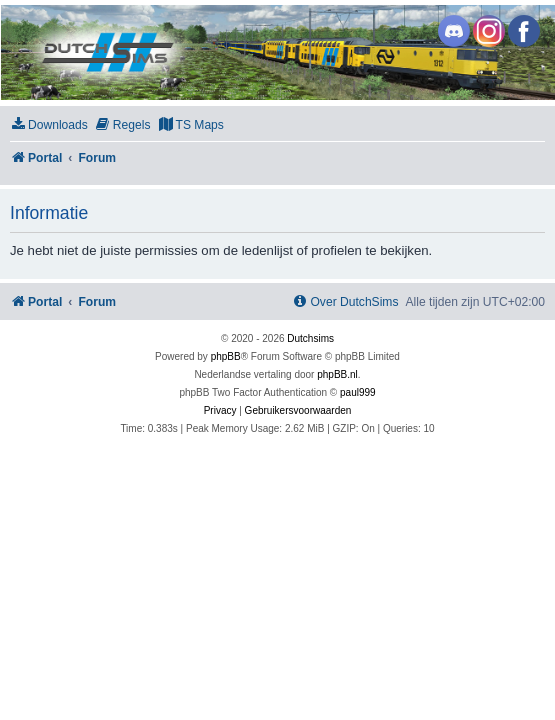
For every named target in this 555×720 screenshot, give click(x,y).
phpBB (226, 356)
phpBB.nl (337, 374)
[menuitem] (49, 125)
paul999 (358, 392)
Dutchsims (310, 338)
